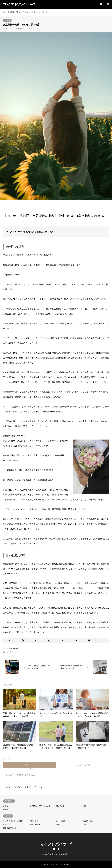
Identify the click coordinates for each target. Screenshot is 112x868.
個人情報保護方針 (62, 854)
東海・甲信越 (35, 824)
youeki (15, 648)
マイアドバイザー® (56, 844)
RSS (58, 849)
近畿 (84, 824)
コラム (7, 20)
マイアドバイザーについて (40, 806)
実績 (84, 806)
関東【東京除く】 (10, 828)
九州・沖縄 (60, 821)
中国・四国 (34, 821)
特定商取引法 (48, 854)
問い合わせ (60, 806)
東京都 (6, 824)
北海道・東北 (88, 821)
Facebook (54, 849)
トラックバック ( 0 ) (83, 765)
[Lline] (49, 641)
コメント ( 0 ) (29, 765)
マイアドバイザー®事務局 (13, 821)
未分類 (6, 810)
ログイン (28, 787)
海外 (58, 824)
